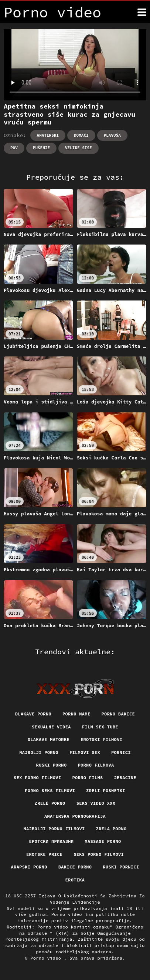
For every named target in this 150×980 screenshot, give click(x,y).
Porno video (47, 958)
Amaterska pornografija (75, 816)
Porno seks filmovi (50, 790)
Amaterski (48, 135)
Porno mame (76, 714)
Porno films (87, 778)
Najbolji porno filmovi (54, 829)
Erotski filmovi (101, 739)
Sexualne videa (51, 727)
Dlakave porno (33, 714)
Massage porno (103, 841)
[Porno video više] (142, 12)
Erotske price (44, 854)
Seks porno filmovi (99, 854)
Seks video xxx (96, 803)
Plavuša (112, 135)
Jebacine (125, 778)
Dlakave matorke (49, 739)
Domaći (81, 135)
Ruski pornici (121, 867)
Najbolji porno (39, 752)
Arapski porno (29, 867)
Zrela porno (111, 829)
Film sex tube (100, 727)
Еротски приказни (52, 841)
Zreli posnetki (106, 790)
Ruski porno (51, 765)
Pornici (121, 752)
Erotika (75, 880)
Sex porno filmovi (37, 778)
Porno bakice (118, 714)
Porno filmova (96, 765)
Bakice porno (75, 867)
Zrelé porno (50, 803)
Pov (14, 148)
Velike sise (79, 148)
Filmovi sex (85, 752)
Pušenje (41, 148)
